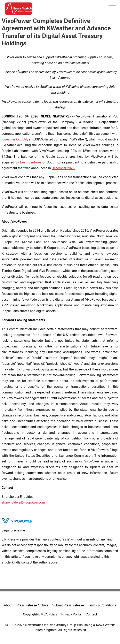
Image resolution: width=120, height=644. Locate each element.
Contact (91, 614)
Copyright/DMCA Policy (40, 614)
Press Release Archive (32, 605)
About (8, 605)
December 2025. (63, 168)
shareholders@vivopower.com (23, 502)
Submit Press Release (68, 605)
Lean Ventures (31, 162)
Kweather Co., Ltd (14, 139)
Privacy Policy (71, 614)
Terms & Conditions (102, 605)
